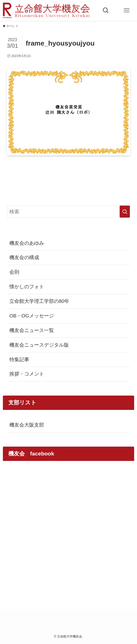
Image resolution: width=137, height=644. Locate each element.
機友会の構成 (24, 257)
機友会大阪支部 (27, 425)
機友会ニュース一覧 (32, 330)
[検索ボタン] (106, 10)
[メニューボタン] (127, 10)
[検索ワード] (69, 212)
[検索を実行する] (125, 212)
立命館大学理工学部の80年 (39, 301)
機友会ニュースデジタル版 (39, 345)
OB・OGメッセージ (32, 316)
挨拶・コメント (27, 374)
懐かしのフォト (27, 287)
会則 (14, 272)
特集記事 (19, 359)
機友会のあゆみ (27, 243)
